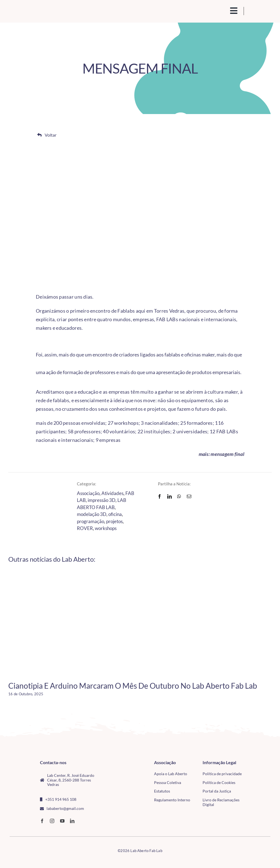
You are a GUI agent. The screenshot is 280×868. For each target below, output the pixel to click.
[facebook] (42, 821)
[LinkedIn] (169, 496)
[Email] (189, 496)
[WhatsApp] (179, 496)
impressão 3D (102, 500)
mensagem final (227, 454)
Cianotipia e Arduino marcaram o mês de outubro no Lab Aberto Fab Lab (133, 686)
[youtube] (62, 821)
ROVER (85, 528)
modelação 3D (92, 514)
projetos (114, 521)
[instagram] (52, 821)
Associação (88, 493)
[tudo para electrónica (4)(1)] (260, 775)
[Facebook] (160, 496)
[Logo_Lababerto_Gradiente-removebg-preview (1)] (37, 10)
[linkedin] (72, 821)
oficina (115, 514)
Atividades (112, 493)
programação (91, 521)
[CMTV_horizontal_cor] (260, 763)
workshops (106, 528)
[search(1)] (221, 10)
